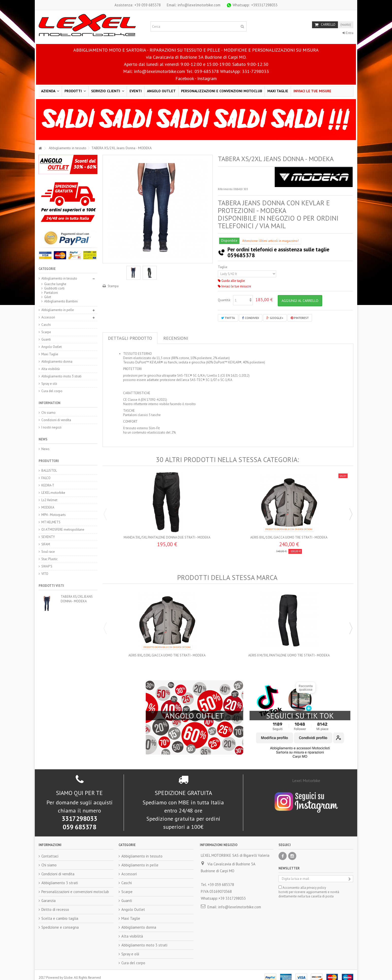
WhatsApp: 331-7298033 (244, 71)
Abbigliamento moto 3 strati (61, 376)
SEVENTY (48, 537)
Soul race (48, 552)
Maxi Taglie (50, 354)
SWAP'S (47, 566)
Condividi (251, 318)
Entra (348, 33)
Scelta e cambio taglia (60, 913)
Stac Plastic (50, 559)
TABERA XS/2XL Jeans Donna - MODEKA (77, 599)
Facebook (185, 78)
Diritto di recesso (55, 904)
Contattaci (50, 851)
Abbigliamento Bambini (61, 301)
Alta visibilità (51, 369)
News (43, 439)
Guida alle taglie (231, 281)
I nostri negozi (51, 427)
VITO (45, 574)
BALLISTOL (49, 471)
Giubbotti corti (54, 288)
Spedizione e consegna (60, 922)
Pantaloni (51, 293)
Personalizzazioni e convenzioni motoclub (75, 886)
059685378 (241, 255)
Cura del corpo (52, 391)
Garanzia (48, 895)
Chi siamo (48, 413)
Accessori (48, 317)
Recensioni (176, 338)
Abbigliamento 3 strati (60, 877)
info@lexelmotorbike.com (160, 71)
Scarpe (46, 332)
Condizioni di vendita (56, 420)
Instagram (207, 78)
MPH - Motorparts (54, 515)
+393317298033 (252, 5)
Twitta (228, 318)
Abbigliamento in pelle (58, 310)
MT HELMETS (51, 522)
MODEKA (48, 507)
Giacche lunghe (55, 284)
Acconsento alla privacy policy (304, 882)
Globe (68, 972)
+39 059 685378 (138, 5)
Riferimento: (225, 189)
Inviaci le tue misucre (234, 286)
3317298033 (79, 813)
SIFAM (46, 544)
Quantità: (224, 300)
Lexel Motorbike (306, 775)
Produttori (49, 461)
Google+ (275, 318)
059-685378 (207, 71)
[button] (75, 91)
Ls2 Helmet (49, 500)
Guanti (46, 339)
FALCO (46, 478)
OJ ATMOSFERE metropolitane (63, 530)
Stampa (113, 286)
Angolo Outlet (52, 347)
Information (50, 403)
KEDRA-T (48, 485)
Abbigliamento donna (57, 362)
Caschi (46, 325)
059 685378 (79, 822)
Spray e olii (49, 384)
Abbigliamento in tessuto (59, 278)
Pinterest (300, 318)
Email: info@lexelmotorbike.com (194, 5)
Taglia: (223, 267)
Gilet (48, 297)
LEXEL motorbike (53, 493)
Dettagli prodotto (130, 338)
